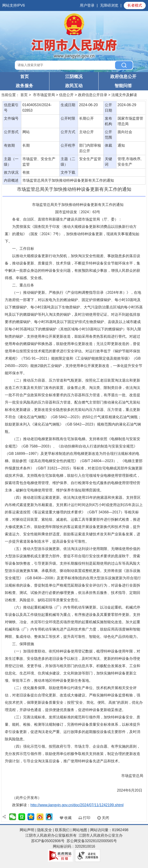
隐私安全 (45, 830)
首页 (24, 77)
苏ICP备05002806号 (48, 841)
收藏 (68, 818)
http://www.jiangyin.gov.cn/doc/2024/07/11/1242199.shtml (77, 805)
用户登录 (87, 5)
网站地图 (80, 830)
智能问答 (123, 86)
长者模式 (135, 5)
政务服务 (24, 86)
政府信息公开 (123, 77)
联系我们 (62, 830)
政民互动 (74, 86)
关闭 (105, 818)
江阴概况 (74, 77)
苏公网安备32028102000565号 (92, 841)
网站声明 (27, 830)
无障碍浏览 (109, 5)
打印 (87, 818)
